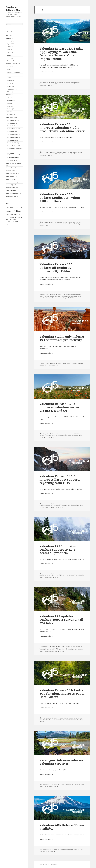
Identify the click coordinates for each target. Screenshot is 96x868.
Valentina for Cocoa (12, 129)
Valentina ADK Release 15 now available (62, 827)
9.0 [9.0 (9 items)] (21, 217)
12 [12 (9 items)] (9, 222)
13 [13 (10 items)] (17, 222)
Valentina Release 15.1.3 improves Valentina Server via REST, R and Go (60, 407)
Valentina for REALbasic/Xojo (15, 149)
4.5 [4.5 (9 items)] (14, 208)
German (9, 47)
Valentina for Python (12, 146)
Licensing (9, 81)
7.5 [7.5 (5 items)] (13, 217)
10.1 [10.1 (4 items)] (8, 220)
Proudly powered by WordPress (48, 864)
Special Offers (10, 89)
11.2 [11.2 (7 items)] (18, 220)
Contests (8, 35)
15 (50, 86)
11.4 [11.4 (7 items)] (21, 220)
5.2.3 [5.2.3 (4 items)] (7, 215)
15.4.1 (56, 86)
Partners (9, 84)
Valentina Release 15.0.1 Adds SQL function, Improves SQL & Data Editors (62, 694)
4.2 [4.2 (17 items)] (10, 208)
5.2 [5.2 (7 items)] (21, 212)
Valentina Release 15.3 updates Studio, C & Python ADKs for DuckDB (60, 198)
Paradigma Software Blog (13, 9)
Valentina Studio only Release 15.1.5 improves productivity (62, 338)
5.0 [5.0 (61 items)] (16, 211)
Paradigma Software (11, 64)
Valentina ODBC (11, 161)
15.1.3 (52, 437)
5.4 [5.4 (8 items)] (11, 215)
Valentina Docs (10, 168)
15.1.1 (58, 577)
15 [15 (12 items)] (7, 224)
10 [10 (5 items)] (6, 220)
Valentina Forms (10, 171)
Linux (8, 103)
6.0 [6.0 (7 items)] (19, 215)
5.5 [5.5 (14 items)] (14, 215)
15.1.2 (66, 507)
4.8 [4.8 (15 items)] (21, 208)
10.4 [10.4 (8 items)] (11, 220)
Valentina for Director (13, 134)
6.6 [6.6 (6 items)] (6, 217)
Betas (8, 69)
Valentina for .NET (12, 120)
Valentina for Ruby (12, 158)
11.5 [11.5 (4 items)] (7, 222)
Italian (9, 49)
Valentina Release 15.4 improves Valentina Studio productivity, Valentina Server (62, 128)
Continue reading (46, 72)
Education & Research (13, 72)
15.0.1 (45, 721)
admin (52, 82)
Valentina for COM (12, 132)
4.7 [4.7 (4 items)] (19, 208)
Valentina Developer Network (14, 163)
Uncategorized (10, 115)
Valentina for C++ (11, 126)
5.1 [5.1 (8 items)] (19, 212)
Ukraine (8, 112)
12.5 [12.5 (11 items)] (14, 222)
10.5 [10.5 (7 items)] (14, 220)
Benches (9, 66)
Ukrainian (10, 61)
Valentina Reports (10, 179)
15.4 (52, 86)
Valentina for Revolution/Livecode (12, 154)
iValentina (8, 38)
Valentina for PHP (12, 143)
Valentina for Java (12, 140)
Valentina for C (11, 123)
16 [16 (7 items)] (9, 224)
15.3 (50, 226)
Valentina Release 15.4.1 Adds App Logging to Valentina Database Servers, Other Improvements (61, 54)
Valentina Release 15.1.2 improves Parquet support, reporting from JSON (60, 479)
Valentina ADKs (10, 117)
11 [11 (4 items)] (16, 220)
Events (9, 75)
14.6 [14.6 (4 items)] (21, 222)
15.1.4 (53, 365)
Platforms (8, 95)
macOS (9, 106)
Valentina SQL (10, 185)
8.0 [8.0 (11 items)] (15, 217)
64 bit (8, 98)
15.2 (72, 298)
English (9, 44)
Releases (9, 86)
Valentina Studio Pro (11, 190)
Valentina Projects (11, 176)
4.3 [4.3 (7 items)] (12, 208)
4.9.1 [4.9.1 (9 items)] (12, 212)
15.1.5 (56, 365)
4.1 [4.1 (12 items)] (7, 208)
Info (8, 78)
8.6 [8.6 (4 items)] (19, 217)
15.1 (49, 437)
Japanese (9, 52)
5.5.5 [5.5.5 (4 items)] (16, 215)
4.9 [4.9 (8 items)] (9, 212)
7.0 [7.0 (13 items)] (9, 217)
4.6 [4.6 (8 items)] (17, 208)
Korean (9, 55)
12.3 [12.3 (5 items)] (11, 222)
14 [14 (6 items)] (19, 222)
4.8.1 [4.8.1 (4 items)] (7, 212)
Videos (9, 92)
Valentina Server (10, 182)
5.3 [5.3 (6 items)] (9, 215)
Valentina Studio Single (12, 193)
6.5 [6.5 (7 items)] (21, 215)
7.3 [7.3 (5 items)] (11, 217)
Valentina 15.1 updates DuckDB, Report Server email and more (61, 620)
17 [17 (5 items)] (10, 225)
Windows (9, 109)
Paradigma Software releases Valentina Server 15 (61, 762)
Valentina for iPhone (12, 137)
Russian (9, 58)
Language (8, 41)
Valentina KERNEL (11, 174)
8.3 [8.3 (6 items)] (17, 217)
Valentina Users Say (11, 196)
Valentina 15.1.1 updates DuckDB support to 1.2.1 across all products (58, 549)
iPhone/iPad (10, 100)
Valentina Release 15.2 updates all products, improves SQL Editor (56, 268)
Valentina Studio (10, 188)
